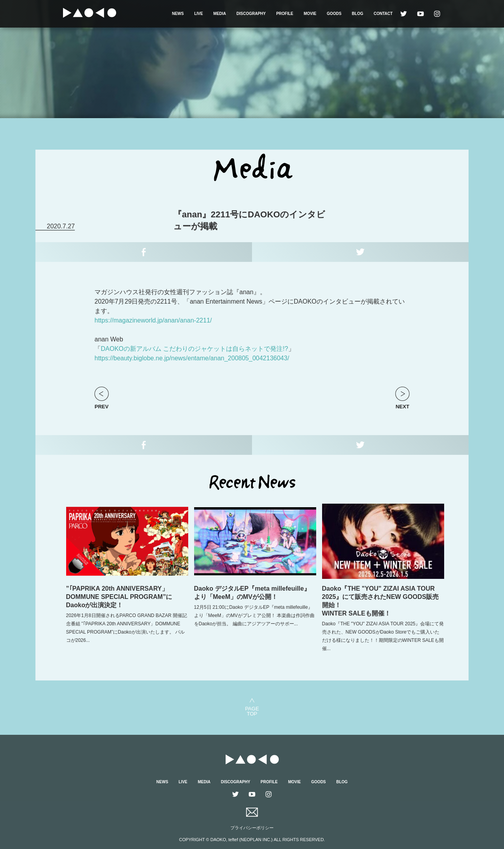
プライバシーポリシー (252, 828)
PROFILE (284, 14)
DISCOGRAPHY (251, 14)
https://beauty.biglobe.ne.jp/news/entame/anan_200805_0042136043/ (192, 358)
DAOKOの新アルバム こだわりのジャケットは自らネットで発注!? (195, 349)
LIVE (198, 14)
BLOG (358, 14)
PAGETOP (252, 711)
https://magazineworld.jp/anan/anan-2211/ (153, 320)
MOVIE (310, 14)
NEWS (178, 14)
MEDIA (220, 14)
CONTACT (383, 14)
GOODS (334, 14)
